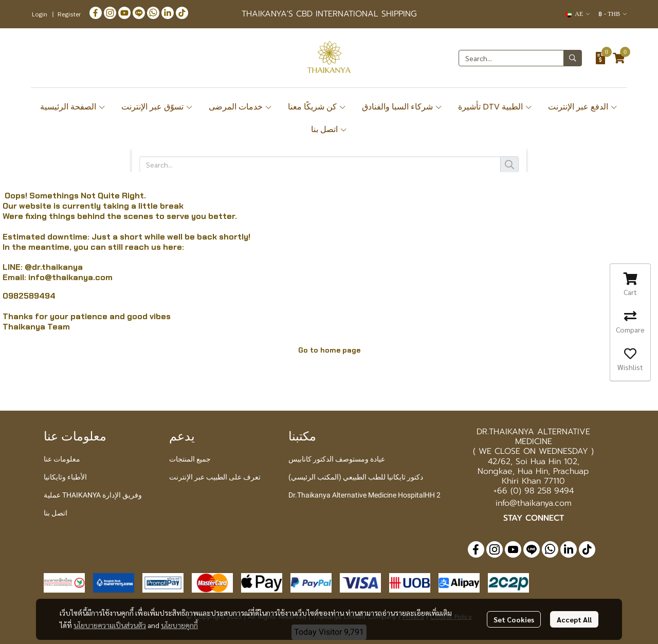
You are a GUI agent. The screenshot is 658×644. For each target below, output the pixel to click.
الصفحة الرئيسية (73, 107)
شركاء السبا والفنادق (402, 107)
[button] (578, 14)
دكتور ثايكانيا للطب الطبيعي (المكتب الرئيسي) (356, 477)
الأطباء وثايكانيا (65, 477)
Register (69, 14)
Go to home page (329, 350)
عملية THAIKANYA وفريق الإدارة (93, 495)
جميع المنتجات (190, 459)
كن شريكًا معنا (317, 107)
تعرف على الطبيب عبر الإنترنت (215, 477)
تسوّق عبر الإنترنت (157, 107)
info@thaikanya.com (70, 277)
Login (40, 14)
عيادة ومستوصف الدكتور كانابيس (337, 459)
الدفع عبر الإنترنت (583, 107)
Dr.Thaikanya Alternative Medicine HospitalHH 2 (364, 495)
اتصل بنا (329, 129)
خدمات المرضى (241, 107)
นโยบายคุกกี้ (179, 625)
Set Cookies (514, 619)
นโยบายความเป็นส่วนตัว (110, 625)
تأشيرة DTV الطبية (495, 107)
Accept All (574, 619)
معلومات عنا (62, 459)
